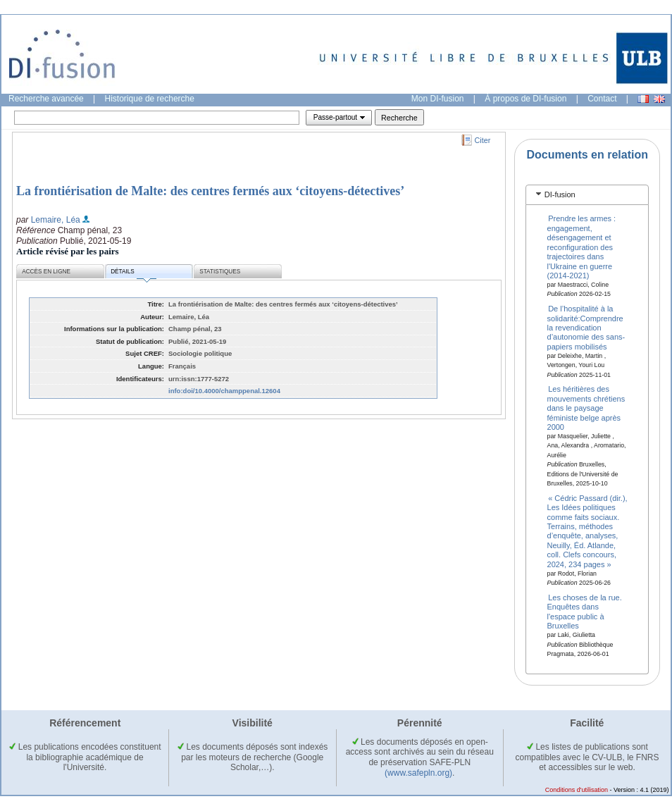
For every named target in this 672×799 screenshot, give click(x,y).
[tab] (587, 195)
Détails (133, 274)
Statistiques (220, 272)
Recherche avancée (46, 99)
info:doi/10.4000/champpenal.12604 (224, 391)
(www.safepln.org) (418, 773)
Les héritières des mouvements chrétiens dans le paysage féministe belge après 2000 (586, 408)
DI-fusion (560, 194)
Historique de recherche (150, 99)
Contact (602, 99)
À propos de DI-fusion (525, 99)
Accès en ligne (46, 272)
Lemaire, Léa (56, 220)
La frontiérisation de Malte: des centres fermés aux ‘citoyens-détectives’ (210, 191)
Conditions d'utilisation (577, 790)
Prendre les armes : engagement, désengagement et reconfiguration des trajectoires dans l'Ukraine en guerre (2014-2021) (582, 247)
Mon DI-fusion (438, 99)
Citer (483, 140)
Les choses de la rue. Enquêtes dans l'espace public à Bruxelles (585, 612)
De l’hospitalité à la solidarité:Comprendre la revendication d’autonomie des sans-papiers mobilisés (586, 328)
